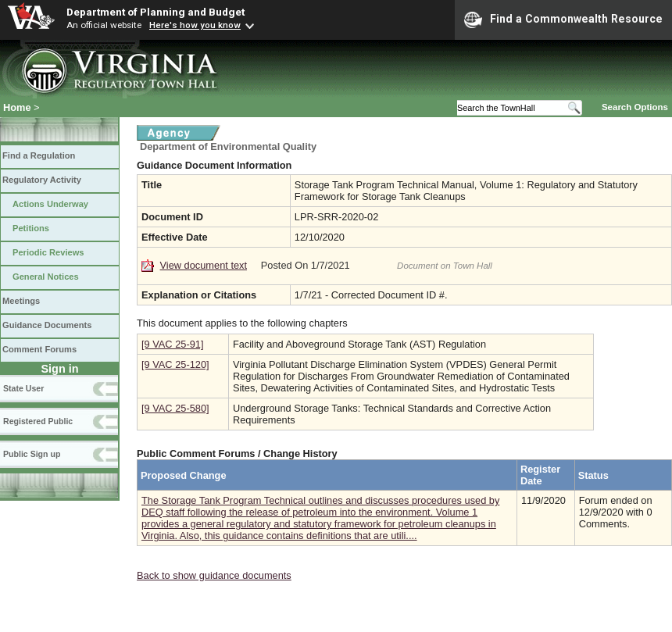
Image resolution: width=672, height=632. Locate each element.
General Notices (46, 277)
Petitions (31, 228)
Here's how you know (195, 25)
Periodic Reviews (48, 252)
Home (17, 107)
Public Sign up (32, 454)
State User (23, 388)
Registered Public (38, 421)
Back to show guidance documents (214, 575)
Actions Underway (50, 204)
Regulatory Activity (42, 180)
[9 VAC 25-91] (172, 344)
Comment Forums (39, 349)
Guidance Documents (47, 325)
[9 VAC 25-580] (175, 408)
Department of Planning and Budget (155, 12)
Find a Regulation (39, 155)
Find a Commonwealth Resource (563, 20)
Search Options (635, 107)
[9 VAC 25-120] (175, 364)
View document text (204, 265)
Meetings (21, 301)
